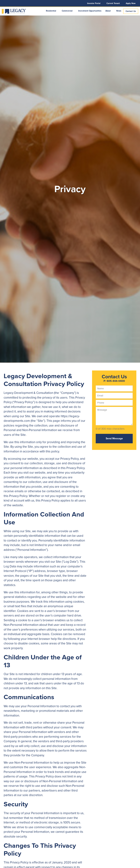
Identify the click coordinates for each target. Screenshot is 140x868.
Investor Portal (94, 3)
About (109, 11)
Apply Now (131, 3)
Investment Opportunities (90, 11)
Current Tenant (113, 3)
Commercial (68, 11)
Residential (52, 11)
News (119, 11)
